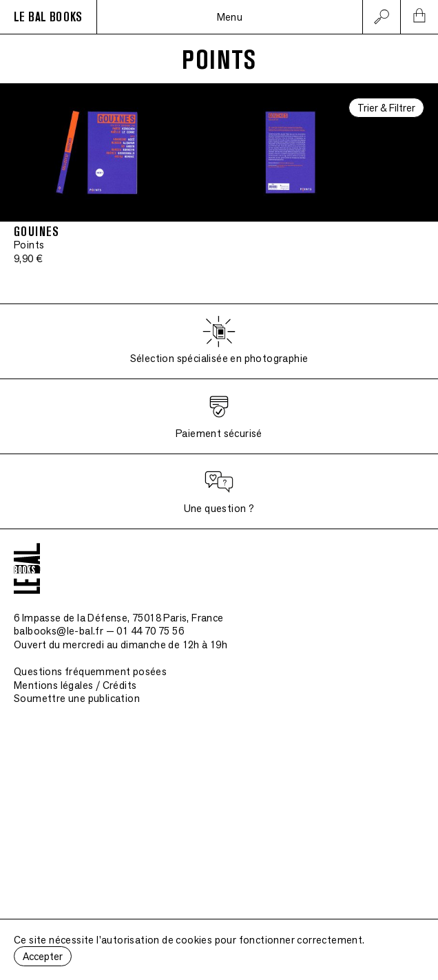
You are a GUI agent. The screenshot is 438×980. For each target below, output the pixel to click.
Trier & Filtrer (386, 108)
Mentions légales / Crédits (75, 685)
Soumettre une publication (77, 698)
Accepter (43, 956)
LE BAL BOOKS (48, 17)
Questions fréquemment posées (90, 671)
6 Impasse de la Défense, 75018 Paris (119, 618)
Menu (230, 17)
